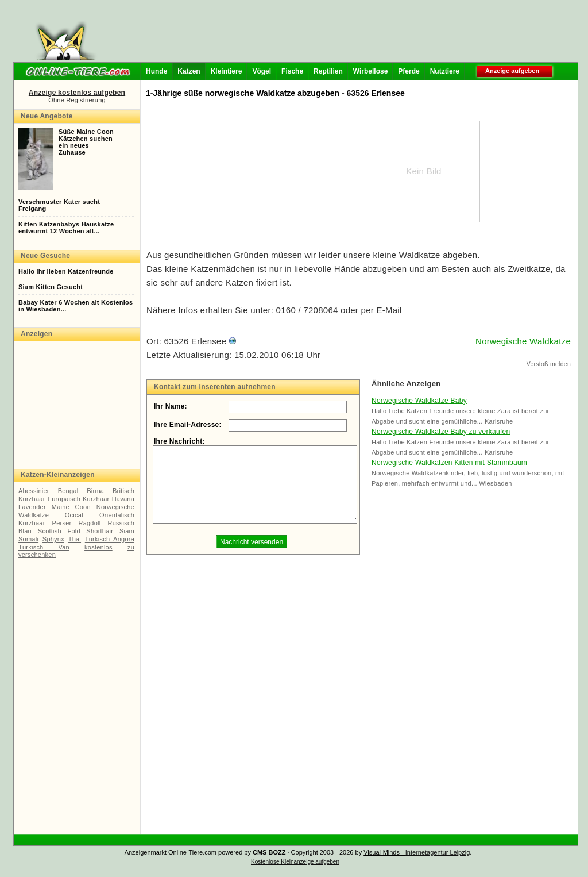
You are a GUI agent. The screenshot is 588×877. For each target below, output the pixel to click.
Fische (292, 71)
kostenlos (98, 547)
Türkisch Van (44, 547)
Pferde (409, 71)
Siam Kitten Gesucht (51, 287)
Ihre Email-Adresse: (188, 425)
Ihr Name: (171, 406)
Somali (28, 539)
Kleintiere (227, 71)
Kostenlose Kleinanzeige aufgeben (295, 862)
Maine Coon (71, 507)
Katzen (189, 71)
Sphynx (53, 539)
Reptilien (328, 71)
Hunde (156, 71)
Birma (95, 491)
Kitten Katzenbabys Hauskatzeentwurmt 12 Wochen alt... (66, 228)
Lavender (32, 507)
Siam (127, 531)
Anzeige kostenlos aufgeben (77, 93)
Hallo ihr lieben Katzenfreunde (66, 271)
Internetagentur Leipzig (438, 852)
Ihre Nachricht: (179, 441)
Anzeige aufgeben (512, 71)
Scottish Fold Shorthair (76, 531)
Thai (75, 539)
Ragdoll (89, 523)
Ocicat (74, 515)
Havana (123, 499)
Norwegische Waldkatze (523, 341)
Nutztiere (445, 71)
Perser (62, 523)
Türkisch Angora (110, 539)
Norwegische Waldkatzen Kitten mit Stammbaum (449, 463)
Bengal (68, 491)
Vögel (262, 71)
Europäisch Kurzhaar (79, 499)
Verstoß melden (549, 364)
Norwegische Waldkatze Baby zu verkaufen (441, 432)
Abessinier (34, 491)
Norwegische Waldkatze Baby (419, 401)
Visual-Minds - (384, 852)
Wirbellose (371, 71)
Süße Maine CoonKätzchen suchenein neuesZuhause (86, 142)
